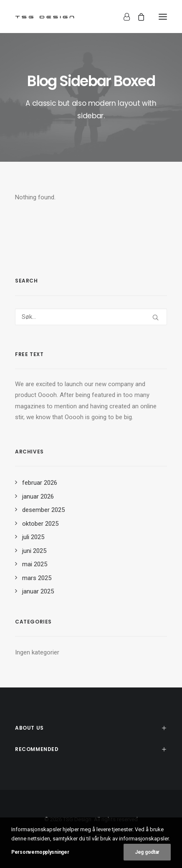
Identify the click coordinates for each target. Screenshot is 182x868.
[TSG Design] (45, 17)
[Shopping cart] (137, 17)
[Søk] (91, 317)
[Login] (123, 17)
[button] (163, 17)
